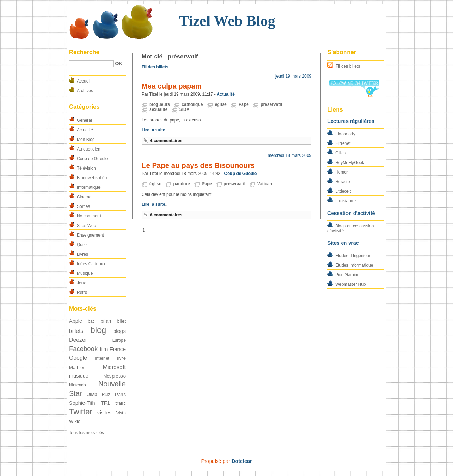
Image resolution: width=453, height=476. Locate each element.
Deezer (78, 340)
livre (121, 358)
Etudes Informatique (354, 265)
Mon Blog (86, 140)
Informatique (89, 187)
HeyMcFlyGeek (350, 163)
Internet (102, 358)
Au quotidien (89, 149)
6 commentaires (166, 215)
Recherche (84, 52)
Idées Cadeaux (91, 264)
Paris (120, 394)
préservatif (271, 104)
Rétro (82, 293)
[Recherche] (91, 64)
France (118, 349)
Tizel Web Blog (227, 21)
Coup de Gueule (92, 159)
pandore (181, 184)
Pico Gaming (347, 275)
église (221, 104)
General (84, 120)
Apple (76, 321)
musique (79, 376)
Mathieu (77, 367)
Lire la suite (153, 130)
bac (91, 321)
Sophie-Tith (82, 403)
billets (76, 331)
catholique (192, 104)
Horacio (342, 182)
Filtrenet (343, 143)
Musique (85, 273)
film (104, 349)
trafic (121, 403)
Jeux (81, 283)
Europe (119, 340)
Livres (82, 254)
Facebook (83, 349)
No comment (89, 216)
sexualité (158, 109)
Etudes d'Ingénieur (353, 256)
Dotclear (242, 461)
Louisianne (345, 201)
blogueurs (160, 104)
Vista (121, 413)
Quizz (82, 245)
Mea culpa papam (172, 86)
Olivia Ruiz (99, 395)
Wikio (75, 421)
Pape (244, 104)
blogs (119, 331)
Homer (342, 172)
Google (78, 358)
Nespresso (114, 376)
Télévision (86, 168)
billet (121, 321)
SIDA (185, 109)
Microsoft (114, 367)
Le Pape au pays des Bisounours (198, 165)
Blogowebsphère (93, 178)
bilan (106, 321)
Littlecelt (343, 191)
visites (104, 413)
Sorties (83, 206)
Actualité (85, 130)
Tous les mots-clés (87, 433)
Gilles (340, 153)
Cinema (84, 197)
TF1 (105, 403)
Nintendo (78, 385)
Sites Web (86, 226)
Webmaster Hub (350, 284)
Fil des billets (348, 66)
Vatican (265, 184)
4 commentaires (166, 141)
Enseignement (90, 235)
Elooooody (345, 134)
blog (98, 330)
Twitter (81, 412)
